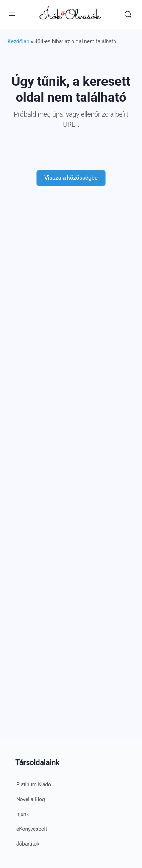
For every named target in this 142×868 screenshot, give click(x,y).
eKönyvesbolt (32, 829)
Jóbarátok (28, 844)
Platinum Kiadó (34, 784)
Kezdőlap (19, 41)
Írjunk (23, 814)
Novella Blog (30, 799)
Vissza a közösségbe (71, 178)
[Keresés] (128, 14)
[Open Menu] (12, 14)
